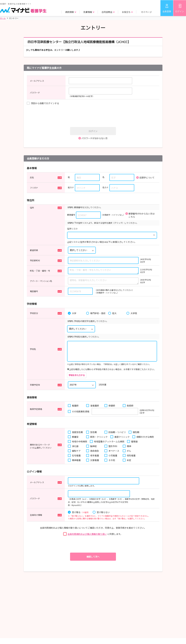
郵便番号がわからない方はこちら (142, 215)
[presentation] (94, 116)
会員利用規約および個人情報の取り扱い (87, 534)
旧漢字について (147, 178)
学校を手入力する (77, 375)
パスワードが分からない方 (95, 138)
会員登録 (167, 11)
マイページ (146, 12)
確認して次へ (93, 557)
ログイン (180, 11)
